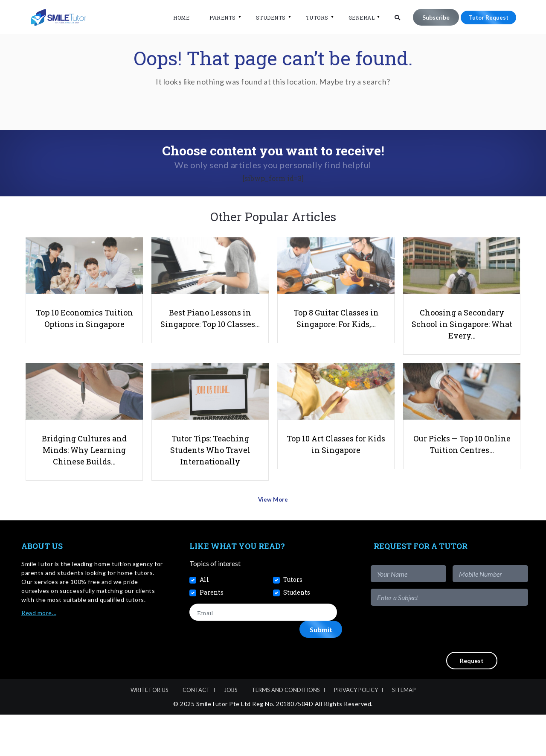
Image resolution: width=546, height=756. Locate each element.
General (357, 18)
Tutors (312, 18)
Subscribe (431, 17)
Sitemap (404, 731)
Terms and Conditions (286, 731)
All (204, 621)
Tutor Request (486, 17)
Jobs (231, 731)
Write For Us (150, 731)
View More (273, 543)
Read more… (39, 654)
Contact (196, 731)
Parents (218, 18)
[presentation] (463, 670)
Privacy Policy (356, 731)
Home (176, 18)
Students (266, 18)
